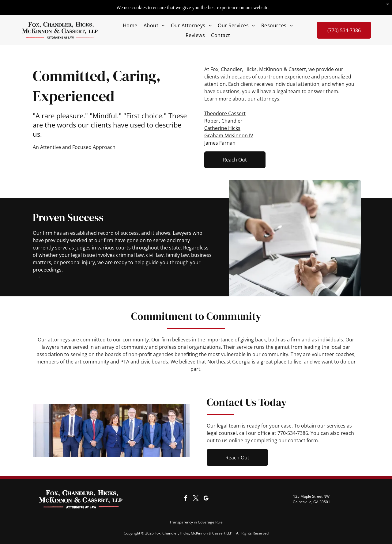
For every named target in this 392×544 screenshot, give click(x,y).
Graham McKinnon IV (229, 135)
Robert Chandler (223, 121)
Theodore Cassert (225, 113)
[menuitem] (130, 25)
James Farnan (220, 143)
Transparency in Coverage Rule (196, 522)
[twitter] (196, 499)
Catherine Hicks (222, 128)
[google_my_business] (206, 499)
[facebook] (186, 499)
